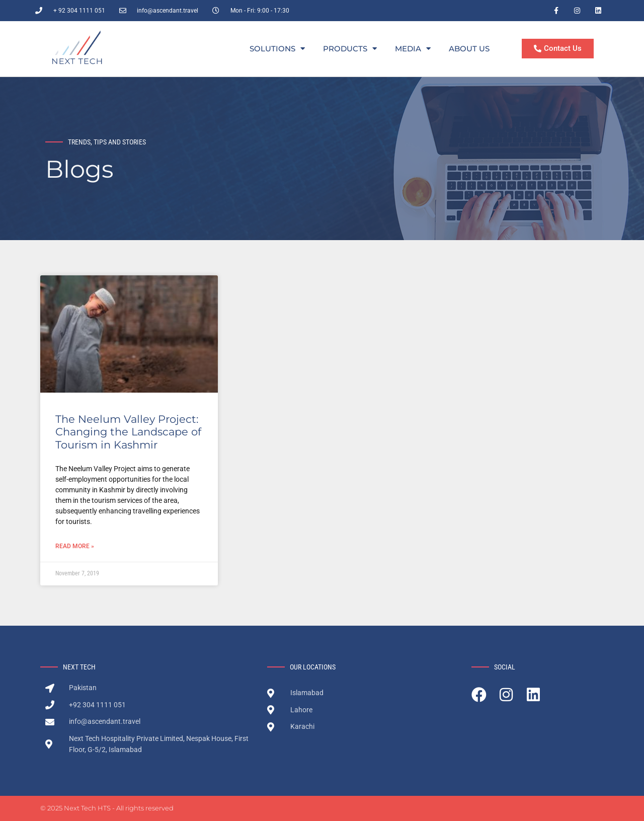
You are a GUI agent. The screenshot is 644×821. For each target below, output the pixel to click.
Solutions (277, 49)
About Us (469, 49)
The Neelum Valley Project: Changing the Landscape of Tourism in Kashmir (128, 432)
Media (413, 49)
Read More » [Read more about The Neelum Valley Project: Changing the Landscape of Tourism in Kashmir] (75, 546)
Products (350, 49)
